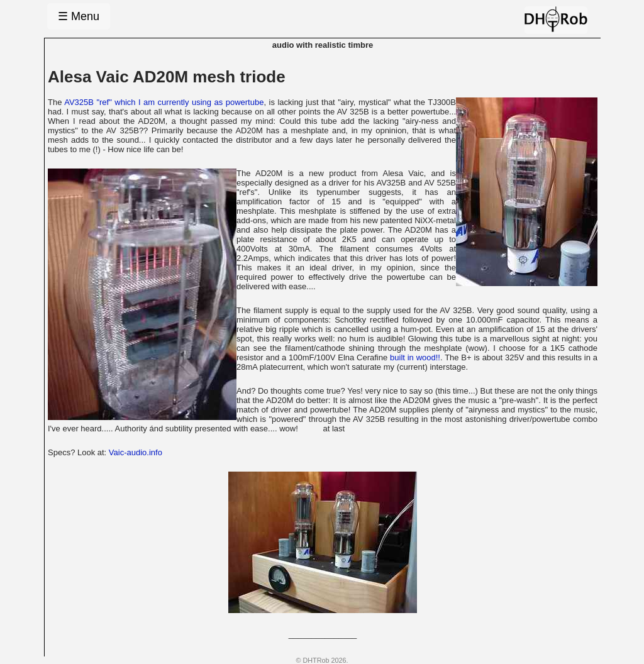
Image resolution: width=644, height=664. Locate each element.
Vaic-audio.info (136, 452)
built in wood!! (415, 357)
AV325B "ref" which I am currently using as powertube (164, 102)
